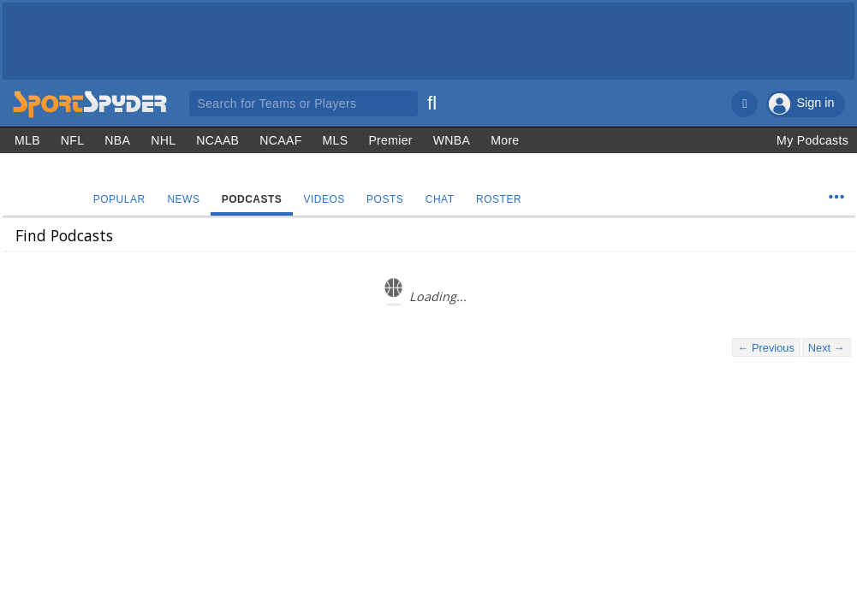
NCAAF (280, 140)
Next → (827, 348)
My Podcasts (812, 140)
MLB (27, 140)
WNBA (452, 140)
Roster (503, 199)
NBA (117, 140)
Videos (326, 199)
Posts (388, 199)
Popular (119, 199)
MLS (336, 140)
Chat (443, 199)
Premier (390, 140)
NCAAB (217, 140)
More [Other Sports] (505, 140)
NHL (163, 140)
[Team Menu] (836, 197)
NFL (73, 140)
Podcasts (254, 199)
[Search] (432, 101)
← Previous (766, 348)
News (185, 199)
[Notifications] (744, 104)
